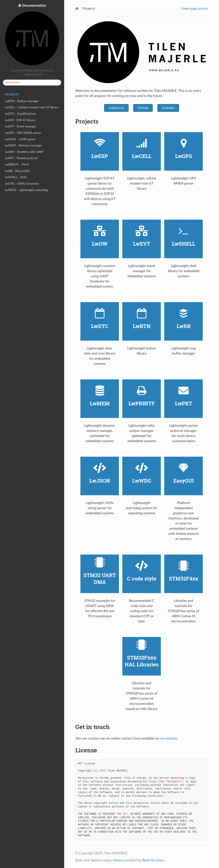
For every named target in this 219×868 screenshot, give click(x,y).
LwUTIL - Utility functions (22, 184)
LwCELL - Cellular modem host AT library (32, 107)
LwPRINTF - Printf (17, 165)
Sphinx (96, 860)
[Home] (77, 8)
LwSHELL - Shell (16, 177)
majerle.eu (116, 108)
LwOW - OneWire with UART (24, 152)
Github (143, 108)
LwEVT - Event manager (21, 126)
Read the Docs (153, 860)
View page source (195, 9)
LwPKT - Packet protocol (21, 158)
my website (169, 738)
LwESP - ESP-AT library (20, 120)
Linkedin (168, 108)
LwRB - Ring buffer (17, 171)
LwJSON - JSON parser (20, 139)
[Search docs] (32, 83)
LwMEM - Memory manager (23, 145)
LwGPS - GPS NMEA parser (23, 133)
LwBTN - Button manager (22, 101)
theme (118, 860)
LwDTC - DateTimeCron (21, 114)
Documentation (32, 35)
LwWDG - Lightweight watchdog (27, 190)
